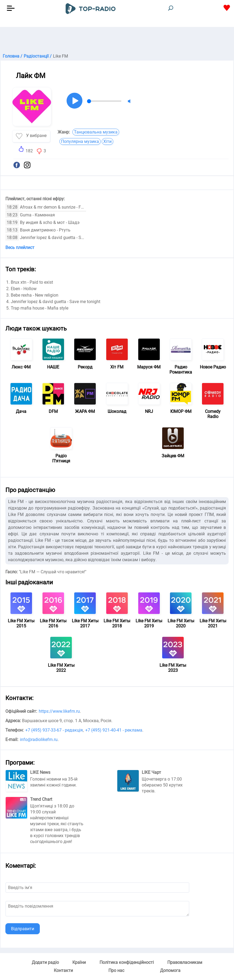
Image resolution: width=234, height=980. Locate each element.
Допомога (170, 970)
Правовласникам (185, 962)
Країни (79, 962)
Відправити (23, 929)
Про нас (116, 970)
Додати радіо (45, 962)
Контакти (63, 970)
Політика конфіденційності (127, 962)
